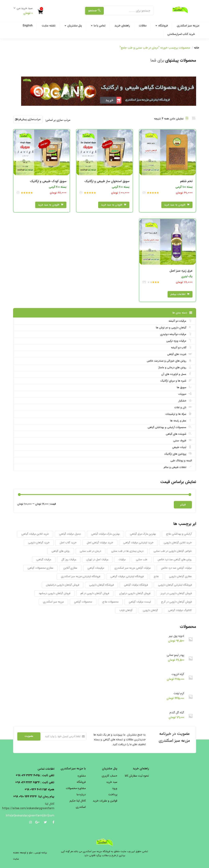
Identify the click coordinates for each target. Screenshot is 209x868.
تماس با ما (98, 26)
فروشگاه (162, 26)
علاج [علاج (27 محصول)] (156, 576)
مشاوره (82, 776)
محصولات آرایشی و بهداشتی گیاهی (170, 427)
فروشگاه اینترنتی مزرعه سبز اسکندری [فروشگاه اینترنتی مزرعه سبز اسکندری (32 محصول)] (81, 576)
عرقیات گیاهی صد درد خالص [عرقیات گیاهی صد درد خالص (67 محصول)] (176, 568)
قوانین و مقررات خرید (105, 801)
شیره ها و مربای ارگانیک (176, 381)
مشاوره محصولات (76, 788)
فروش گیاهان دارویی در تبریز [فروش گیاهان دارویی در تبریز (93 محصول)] (176, 593)
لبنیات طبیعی (182, 447)
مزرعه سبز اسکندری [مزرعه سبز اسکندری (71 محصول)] (53, 602)
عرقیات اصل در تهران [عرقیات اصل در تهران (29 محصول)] (97, 559)
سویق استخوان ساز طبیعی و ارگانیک (107, 181)
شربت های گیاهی (180, 354)
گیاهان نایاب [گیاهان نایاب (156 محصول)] (126, 610)
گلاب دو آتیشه (181, 347)
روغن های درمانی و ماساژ (175, 367)
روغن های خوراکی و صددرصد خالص (169, 361)
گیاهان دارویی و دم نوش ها (174, 328)
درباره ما (81, 794)
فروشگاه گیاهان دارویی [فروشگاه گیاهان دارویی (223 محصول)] (101, 585)
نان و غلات (183, 407)
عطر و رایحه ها (181, 421)
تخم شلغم (186, 181)
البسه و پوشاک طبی (181, 461)
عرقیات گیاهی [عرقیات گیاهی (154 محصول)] (44, 559)
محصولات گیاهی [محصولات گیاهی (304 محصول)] (83, 602)
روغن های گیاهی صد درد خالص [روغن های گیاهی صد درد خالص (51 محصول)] (175, 559)
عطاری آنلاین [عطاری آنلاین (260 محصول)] (70, 568)
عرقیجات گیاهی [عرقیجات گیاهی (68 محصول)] (96, 568)
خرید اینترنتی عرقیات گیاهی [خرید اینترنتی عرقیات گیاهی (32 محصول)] (138, 543)
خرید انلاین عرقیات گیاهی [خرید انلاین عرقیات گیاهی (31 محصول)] (35, 534)
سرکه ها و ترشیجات (179, 414)
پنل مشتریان (73, 26)
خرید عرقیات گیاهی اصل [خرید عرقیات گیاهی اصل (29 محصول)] (100, 543)
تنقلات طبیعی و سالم (178, 467)
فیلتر (183, 505)
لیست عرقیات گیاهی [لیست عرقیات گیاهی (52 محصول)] (140, 602)
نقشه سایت (49, 26)
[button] (24, 11)
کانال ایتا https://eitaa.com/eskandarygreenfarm (28, 806)
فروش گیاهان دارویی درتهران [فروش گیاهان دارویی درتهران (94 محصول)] (135, 593)
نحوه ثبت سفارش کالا (137, 776)
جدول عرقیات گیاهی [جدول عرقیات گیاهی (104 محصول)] (70, 534)
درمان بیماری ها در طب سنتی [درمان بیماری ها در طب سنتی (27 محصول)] (127, 551)
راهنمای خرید (122, 26)
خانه (197, 48)
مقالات (143, 26)
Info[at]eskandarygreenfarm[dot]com (34, 816)
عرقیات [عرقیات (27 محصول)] (122, 559)
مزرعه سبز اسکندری (188, 26)
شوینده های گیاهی (179, 434)
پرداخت (113, 794)
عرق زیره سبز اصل (181, 271)
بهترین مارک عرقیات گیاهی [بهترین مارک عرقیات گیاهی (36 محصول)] (105, 534)
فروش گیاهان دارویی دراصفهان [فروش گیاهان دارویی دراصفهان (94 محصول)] (63, 585)
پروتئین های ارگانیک (178, 454)
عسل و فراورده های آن (177, 374)
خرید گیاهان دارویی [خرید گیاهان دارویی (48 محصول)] (39, 543)
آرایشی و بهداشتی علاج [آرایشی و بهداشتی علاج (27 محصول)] (179, 534)
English (28, 26)
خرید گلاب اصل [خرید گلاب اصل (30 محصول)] (68, 543)
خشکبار (185, 401)
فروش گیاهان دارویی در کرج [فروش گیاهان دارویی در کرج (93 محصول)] (176, 602)
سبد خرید (112, 782)
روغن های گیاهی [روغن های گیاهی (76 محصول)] (61, 551)
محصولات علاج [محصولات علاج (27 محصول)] (110, 602)
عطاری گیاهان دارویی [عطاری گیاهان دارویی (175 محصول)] (180, 576)
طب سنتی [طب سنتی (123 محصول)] (142, 559)
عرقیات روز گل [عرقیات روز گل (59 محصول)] (69, 559)
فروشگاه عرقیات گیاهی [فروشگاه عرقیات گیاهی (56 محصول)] (136, 585)
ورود (115, 788)
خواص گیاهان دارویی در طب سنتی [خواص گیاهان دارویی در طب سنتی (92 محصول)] (173, 551)
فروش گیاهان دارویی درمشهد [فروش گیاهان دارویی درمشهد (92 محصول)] (54, 593)
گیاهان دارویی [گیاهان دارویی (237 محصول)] (150, 610)
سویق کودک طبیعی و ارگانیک (48, 181)
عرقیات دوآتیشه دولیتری (176, 334)
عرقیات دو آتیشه (180, 321)
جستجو (94, 11)
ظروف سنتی (183, 441)
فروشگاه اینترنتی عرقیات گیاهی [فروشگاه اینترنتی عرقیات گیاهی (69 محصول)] (127, 576)
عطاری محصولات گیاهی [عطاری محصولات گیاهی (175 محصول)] (40, 568)
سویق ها (184, 387)
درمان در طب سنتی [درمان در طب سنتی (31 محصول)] (90, 551)
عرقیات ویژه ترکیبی (179, 341)
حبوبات (185, 394)
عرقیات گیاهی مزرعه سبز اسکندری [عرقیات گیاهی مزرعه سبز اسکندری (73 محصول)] (133, 568)
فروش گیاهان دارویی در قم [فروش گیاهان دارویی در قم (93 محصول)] (95, 593)
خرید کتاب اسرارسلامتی (181, 34)
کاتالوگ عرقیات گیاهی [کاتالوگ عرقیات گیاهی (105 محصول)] (180, 610)
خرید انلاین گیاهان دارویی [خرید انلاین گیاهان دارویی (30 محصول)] (178, 543)
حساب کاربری (110, 776)
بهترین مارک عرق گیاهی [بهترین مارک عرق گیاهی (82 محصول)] (143, 534)
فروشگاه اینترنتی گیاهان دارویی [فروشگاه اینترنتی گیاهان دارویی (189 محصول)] (175, 585)
